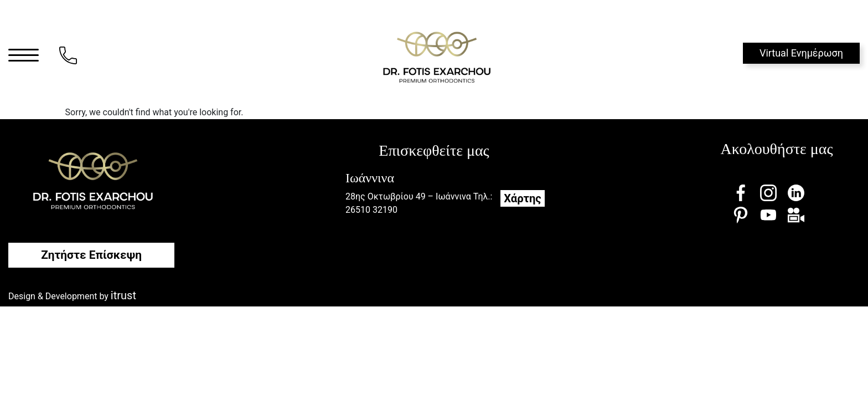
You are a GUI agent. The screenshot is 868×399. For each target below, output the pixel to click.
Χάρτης (522, 198)
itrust (123, 295)
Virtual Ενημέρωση (801, 53)
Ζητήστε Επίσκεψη (91, 255)
